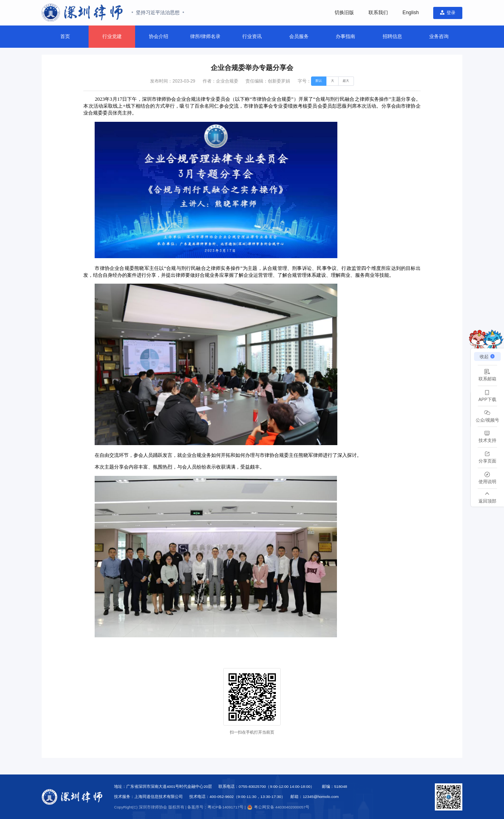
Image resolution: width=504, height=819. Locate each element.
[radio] (319, 81)
